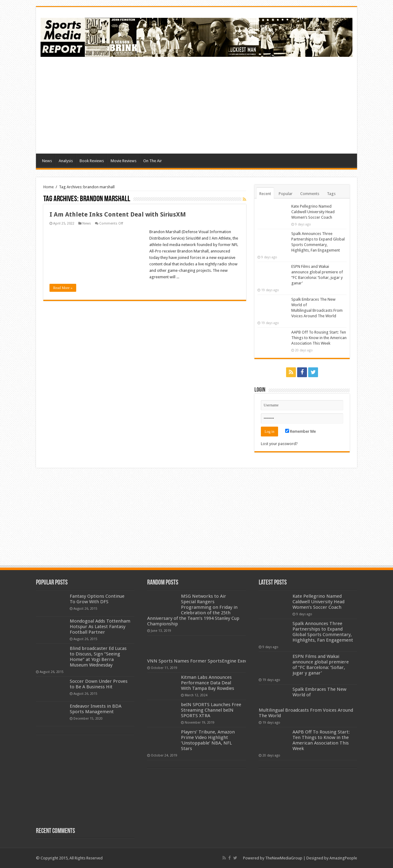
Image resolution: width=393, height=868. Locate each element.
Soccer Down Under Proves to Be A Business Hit (99, 684)
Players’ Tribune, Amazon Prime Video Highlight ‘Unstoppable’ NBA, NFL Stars (208, 740)
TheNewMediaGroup (284, 858)
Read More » (63, 288)
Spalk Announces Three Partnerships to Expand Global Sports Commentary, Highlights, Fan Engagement (323, 632)
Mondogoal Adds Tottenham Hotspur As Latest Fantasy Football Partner (100, 627)
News (47, 161)
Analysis (66, 161)
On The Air (153, 161)
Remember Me (301, 431)
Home (49, 187)
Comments (310, 194)
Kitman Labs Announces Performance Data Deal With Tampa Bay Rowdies (208, 683)
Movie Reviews (124, 161)
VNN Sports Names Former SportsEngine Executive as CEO (210, 661)
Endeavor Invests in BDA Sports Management (96, 709)
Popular (286, 194)
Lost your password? (279, 444)
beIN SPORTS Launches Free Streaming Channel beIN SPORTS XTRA (211, 710)
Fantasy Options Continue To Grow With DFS (97, 599)
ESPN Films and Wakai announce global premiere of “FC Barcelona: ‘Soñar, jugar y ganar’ (321, 665)
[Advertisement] (241, 104)
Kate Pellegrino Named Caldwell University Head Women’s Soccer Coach (313, 212)
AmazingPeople (343, 858)
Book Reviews (92, 161)
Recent (265, 194)
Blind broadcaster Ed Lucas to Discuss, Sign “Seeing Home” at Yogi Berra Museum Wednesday (98, 657)
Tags (331, 194)
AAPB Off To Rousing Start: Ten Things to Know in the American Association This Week (319, 338)
